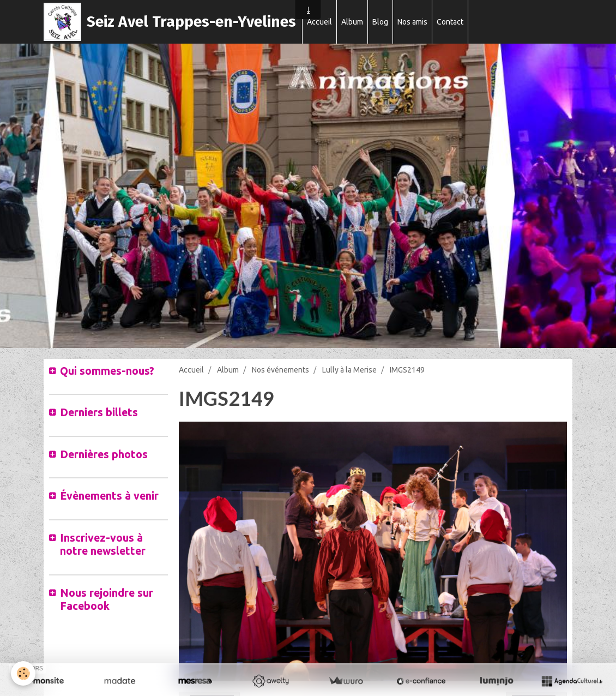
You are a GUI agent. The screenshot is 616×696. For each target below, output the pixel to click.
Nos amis (412, 22)
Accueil (319, 22)
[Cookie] (23, 673)
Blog (380, 22)
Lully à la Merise (349, 370)
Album (352, 22)
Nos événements (280, 370)
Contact (450, 22)
